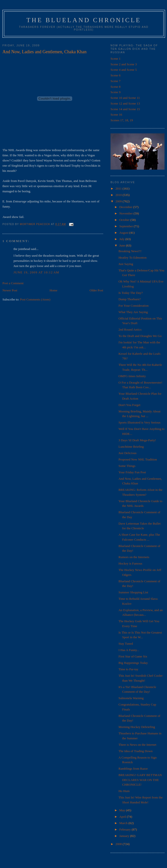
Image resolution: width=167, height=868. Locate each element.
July (122, 239)
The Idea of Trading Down (135, 751)
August (124, 233)
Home (54, 290)
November (126, 213)
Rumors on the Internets (134, 557)
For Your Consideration (133, 306)
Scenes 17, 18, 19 (122, 120)
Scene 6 (116, 75)
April (123, 817)
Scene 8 (116, 87)
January (125, 836)
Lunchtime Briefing (131, 447)
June (123, 245)
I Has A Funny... (129, 650)
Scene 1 (116, 59)
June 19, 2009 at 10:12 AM (36, 272)
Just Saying (126, 264)
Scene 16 (116, 115)
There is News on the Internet (137, 745)
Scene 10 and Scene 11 (125, 98)
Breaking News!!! (130, 251)
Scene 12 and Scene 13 (125, 103)
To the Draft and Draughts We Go (140, 336)
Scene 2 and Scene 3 (124, 64)
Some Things (127, 466)
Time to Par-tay (128, 669)
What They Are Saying (133, 312)
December (126, 207)
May (123, 810)
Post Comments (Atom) (35, 299)
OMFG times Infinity (132, 376)
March (124, 823)
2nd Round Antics (130, 329)
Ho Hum (124, 791)
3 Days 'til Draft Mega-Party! (137, 440)
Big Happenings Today (133, 663)
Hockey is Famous (130, 563)
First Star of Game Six (133, 656)
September (127, 226)
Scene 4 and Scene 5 (124, 70)
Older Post (96, 290)
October (125, 220)
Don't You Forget (129, 405)
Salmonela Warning (131, 698)
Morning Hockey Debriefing (137, 727)
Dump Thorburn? (129, 299)
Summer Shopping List (133, 592)
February (125, 829)
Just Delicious (127, 453)
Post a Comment (13, 283)
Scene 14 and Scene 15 (125, 109)
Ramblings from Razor (133, 769)
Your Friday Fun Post (132, 472)
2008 (119, 844)
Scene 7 (116, 81)
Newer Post (10, 290)
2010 (119, 195)
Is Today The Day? (131, 293)
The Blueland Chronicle (84, 20)
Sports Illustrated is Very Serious (139, 422)
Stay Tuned (126, 644)
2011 (119, 188)
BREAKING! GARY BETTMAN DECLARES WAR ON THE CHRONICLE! (140, 780)
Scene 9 (116, 92)
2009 (119, 201)
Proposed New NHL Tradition (138, 459)
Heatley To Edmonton (132, 257)
